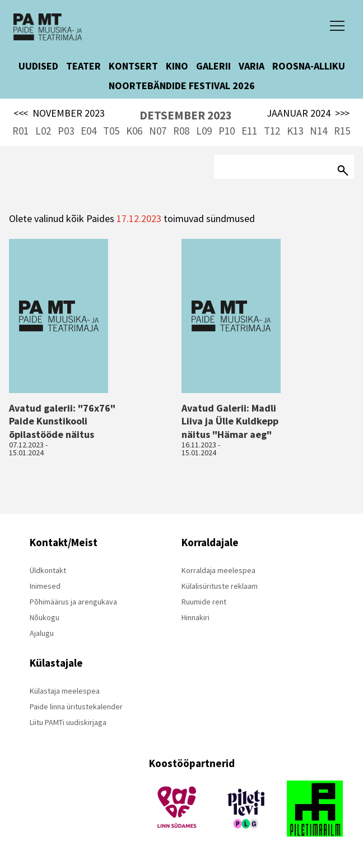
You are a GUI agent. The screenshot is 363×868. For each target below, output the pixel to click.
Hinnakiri (196, 617)
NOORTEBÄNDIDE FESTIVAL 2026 (182, 86)
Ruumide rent (204, 602)
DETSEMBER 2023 (186, 115)
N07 (158, 131)
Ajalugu (42, 633)
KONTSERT (133, 66)
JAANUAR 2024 (308, 113)
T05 (111, 131)
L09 (204, 131)
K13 (295, 131)
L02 (43, 131)
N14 (318, 131)
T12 (272, 131)
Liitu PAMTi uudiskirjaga (68, 722)
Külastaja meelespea (65, 691)
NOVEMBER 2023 (59, 113)
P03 (66, 131)
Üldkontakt (48, 570)
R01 (20, 131)
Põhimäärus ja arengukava (73, 602)
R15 (342, 131)
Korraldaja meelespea (218, 570)
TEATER (83, 66)
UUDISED (38, 66)
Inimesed (45, 586)
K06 (134, 131)
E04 (89, 131)
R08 (181, 131)
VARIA (252, 66)
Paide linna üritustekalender (76, 707)
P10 (227, 131)
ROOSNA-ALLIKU (309, 66)
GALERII (213, 66)
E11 (249, 131)
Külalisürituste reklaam (220, 586)
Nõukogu (45, 617)
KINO (177, 66)
